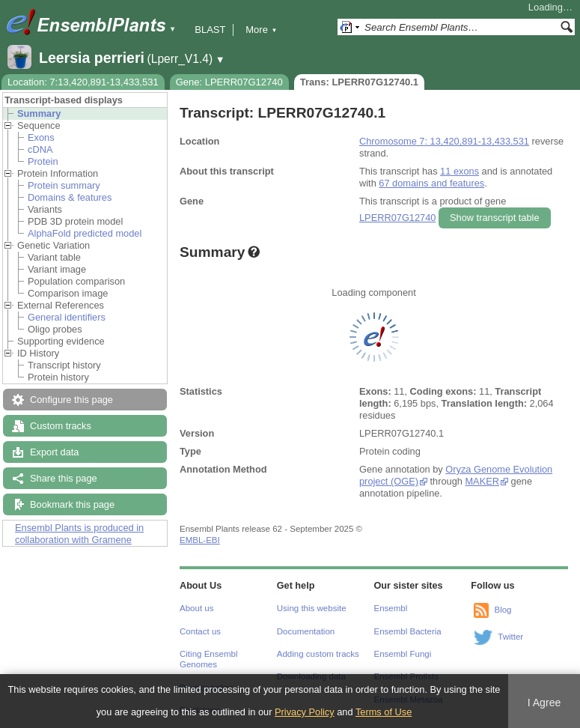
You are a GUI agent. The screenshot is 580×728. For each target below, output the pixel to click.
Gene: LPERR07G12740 (229, 82)
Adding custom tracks (318, 654)
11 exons (460, 171)
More (261, 30)
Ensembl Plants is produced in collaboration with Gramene (79, 534)
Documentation (306, 631)
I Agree (544, 703)
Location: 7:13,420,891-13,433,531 (83, 82)
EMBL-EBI (200, 540)
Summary (39, 113)
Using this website (312, 608)
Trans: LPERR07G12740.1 (359, 82)
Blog (503, 610)
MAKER (482, 481)
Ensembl (391, 608)
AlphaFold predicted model (85, 233)
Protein (43, 161)
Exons (41, 137)
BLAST (210, 30)
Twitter (510, 637)
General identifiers (67, 317)
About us (196, 608)
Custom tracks (61, 426)
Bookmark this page (72, 504)
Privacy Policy (305, 712)
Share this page (64, 478)
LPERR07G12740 (397, 218)
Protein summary (64, 185)
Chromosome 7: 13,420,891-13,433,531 (444, 141)
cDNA (40, 149)
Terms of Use (384, 712)
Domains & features (70, 197)
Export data (54, 452)
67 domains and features (431, 183)
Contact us (200, 631)
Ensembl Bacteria (408, 631)
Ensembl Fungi (403, 654)
